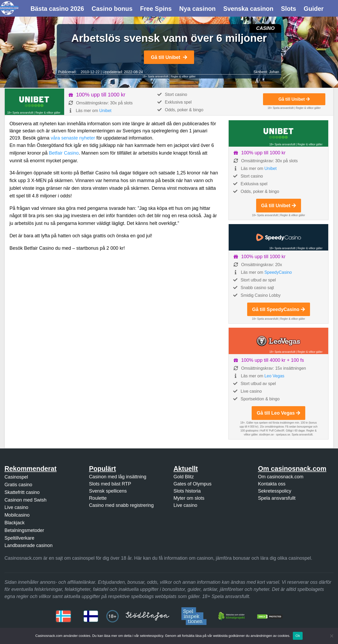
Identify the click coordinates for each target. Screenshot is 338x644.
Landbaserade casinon (29, 545)
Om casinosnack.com (281, 477)
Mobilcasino (17, 515)
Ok (298, 636)
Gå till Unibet (169, 57)
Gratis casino (18, 485)
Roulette (98, 498)
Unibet (105, 111)
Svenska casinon (248, 9)
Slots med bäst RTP (110, 484)
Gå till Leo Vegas (278, 413)
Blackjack (15, 523)
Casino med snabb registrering (121, 505)
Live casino (16, 507)
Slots (288, 9)
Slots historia (187, 491)
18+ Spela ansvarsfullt (155, 77)
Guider (314, 9)
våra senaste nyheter (73, 138)
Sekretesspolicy (275, 491)
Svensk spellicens (108, 491)
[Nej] (331, 636)
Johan (274, 72)
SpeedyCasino (278, 272)
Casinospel (16, 477)
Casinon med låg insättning (118, 477)
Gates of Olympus (193, 484)
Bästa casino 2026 (57, 9)
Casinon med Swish (25, 500)
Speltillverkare (19, 538)
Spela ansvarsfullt (277, 498)
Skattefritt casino (22, 492)
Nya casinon (198, 9)
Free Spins (156, 9)
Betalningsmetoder (24, 530)
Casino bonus (112, 9)
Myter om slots (189, 498)
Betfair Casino (64, 153)
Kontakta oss (272, 484)
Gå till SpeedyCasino (279, 309)
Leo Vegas (274, 376)
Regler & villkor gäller (183, 77)
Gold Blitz (184, 477)
